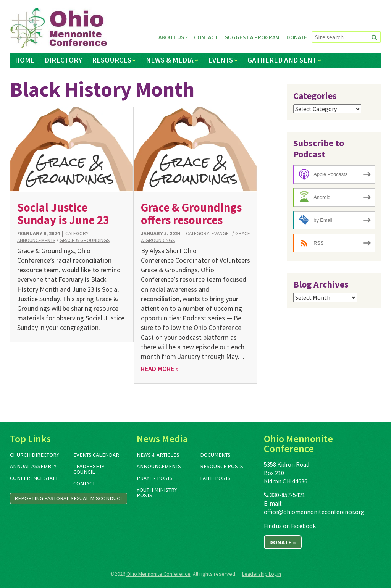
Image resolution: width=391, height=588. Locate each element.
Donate (297, 37)
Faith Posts (215, 478)
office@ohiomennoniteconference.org (314, 512)
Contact (206, 37)
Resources (112, 60)
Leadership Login (262, 574)
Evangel (221, 233)
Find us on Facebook (290, 526)
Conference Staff (34, 478)
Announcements (36, 240)
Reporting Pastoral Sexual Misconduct (69, 498)
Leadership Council (89, 469)
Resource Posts (222, 466)
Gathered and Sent (282, 60)
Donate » (283, 542)
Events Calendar (96, 455)
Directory (63, 60)
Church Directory (35, 455)
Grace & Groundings (85, 240)
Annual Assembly (33, 466)
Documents (215, 455)
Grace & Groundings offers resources (191, 214)
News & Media (170, 60)
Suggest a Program (252, 37)
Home (25, 60)
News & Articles (158, 455)
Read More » (160, 369)
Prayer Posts (155, 478)
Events (221, 60)
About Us (171, 37)
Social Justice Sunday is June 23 (63, 214)
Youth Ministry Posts (157, 493)
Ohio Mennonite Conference (158, 574)
